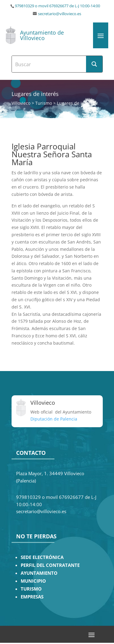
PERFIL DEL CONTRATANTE (50, 565)
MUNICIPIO (33, 581)
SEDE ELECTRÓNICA (42, 557)
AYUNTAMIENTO (39, 573)
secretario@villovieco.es (60, 14)
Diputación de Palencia (54, 419)
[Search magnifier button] (94, 64)
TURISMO (31, 589)
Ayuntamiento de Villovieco (42, 35)
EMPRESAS (32, 597)
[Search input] (49, 64)
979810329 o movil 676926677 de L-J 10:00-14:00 (57, 6)
